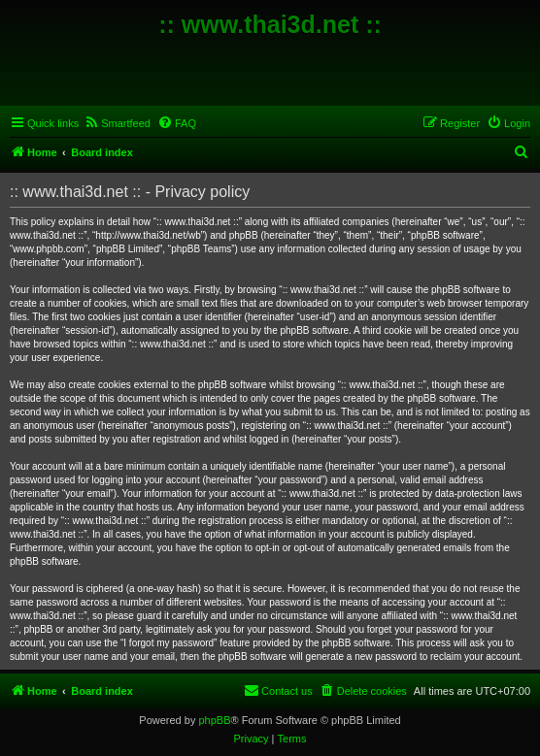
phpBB (214, 720)
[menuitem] (117, 123)
